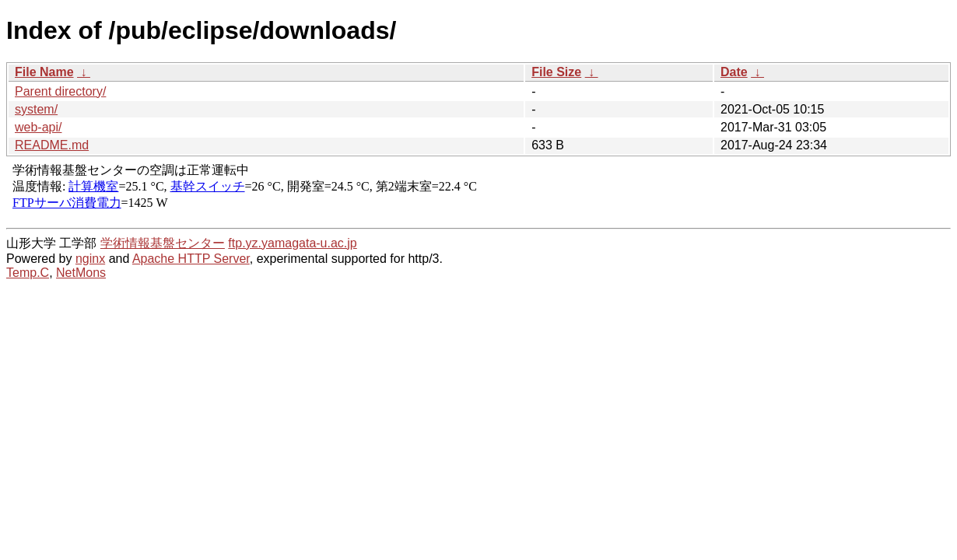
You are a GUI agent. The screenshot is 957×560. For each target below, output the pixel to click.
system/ (36, 109)
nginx (90, 259)
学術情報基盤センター (163, 243)
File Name (44, 72)
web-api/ (38, 127)
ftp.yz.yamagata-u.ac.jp (292, 243)
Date (734, 72)
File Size (556, 72)
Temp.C (28, 273)
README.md (52, 145)
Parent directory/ (60, 91)
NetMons (81, 273)
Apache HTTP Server (191, 259)
